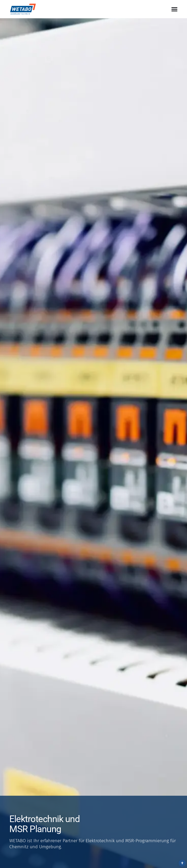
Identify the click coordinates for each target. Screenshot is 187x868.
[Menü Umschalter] (174, 9)
